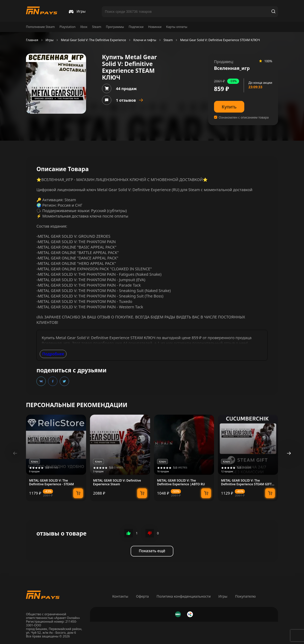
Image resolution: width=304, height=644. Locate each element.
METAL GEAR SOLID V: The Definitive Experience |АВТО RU (181, 482)
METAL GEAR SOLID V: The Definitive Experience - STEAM (51, 482)
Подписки (136, 27)
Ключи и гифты (145, 40)
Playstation (68, 27)
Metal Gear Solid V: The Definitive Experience (93, 40)
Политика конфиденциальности (184, 596)
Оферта (142, 596)
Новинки (155, 27)
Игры (50, 40)
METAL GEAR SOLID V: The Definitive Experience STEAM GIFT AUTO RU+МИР (246, 482)
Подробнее (53, 354)
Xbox (84, 27)
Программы (115, 27)
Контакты (120, 596)
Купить (229, 107)
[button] (289, 453)
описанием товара (255, 117)
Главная (32, 40)
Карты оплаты (177, 27)
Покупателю (245, 596)
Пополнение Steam (40, 27)
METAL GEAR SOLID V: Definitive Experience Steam (117, 482)
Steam (97, 27)
